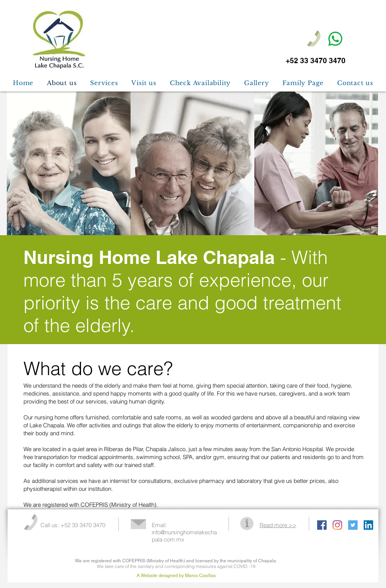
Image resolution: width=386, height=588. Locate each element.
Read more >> (278, 525)
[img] (69, 163)
